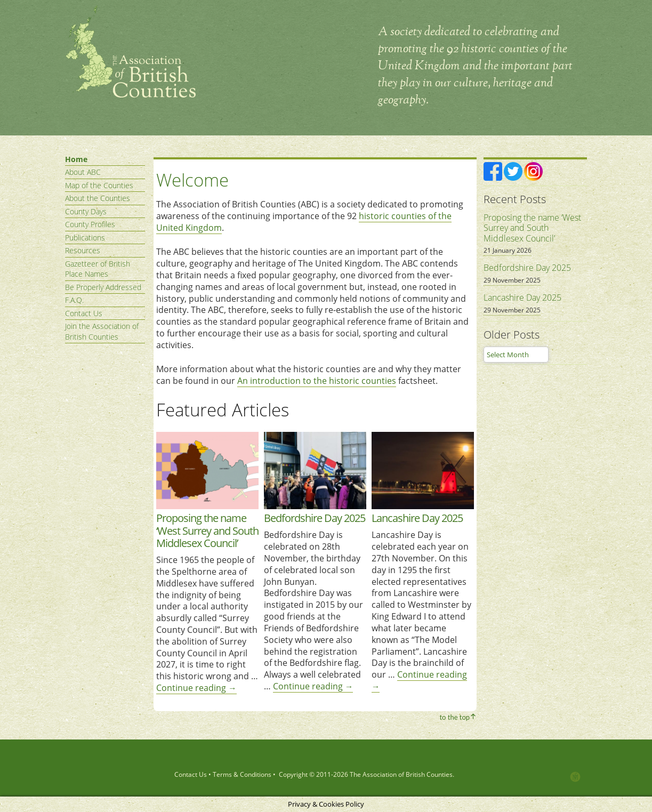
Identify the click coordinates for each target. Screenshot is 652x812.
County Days (86, 211)
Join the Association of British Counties (102, 331)
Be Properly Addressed (103, 287)
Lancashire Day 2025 (417, 518)
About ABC (83, 172)
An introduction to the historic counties (317, 381)
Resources (83, 250)
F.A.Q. (74, 300)
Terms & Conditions (242, 774)
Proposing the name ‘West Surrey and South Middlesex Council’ (207, 530)
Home (76, 159)
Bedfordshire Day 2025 (315, 518)
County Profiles (90, 224)
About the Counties (98, 198)
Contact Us (84, 313)
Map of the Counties (99, 185)
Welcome (192, 180)
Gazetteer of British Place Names (98, 269)
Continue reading (196, 688)
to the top (454, 717)
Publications (85, 238)
